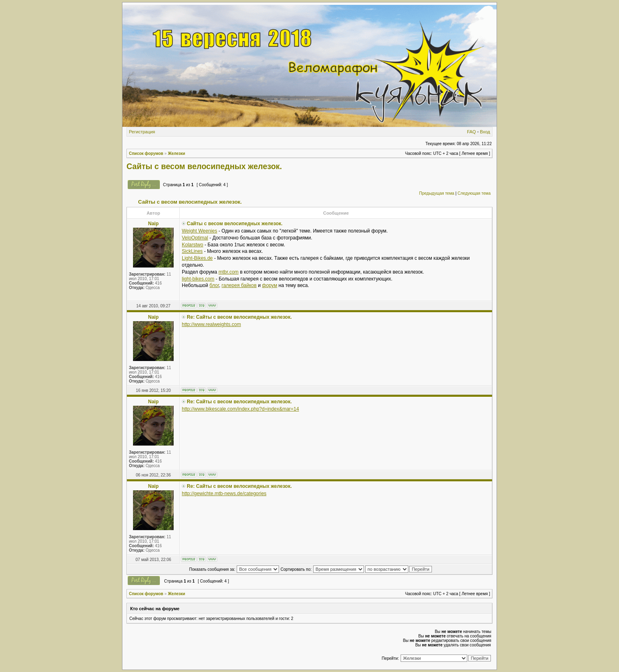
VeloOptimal (195, 238)
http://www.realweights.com (211, 324)
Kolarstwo (193, 245)
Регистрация (142, 132)
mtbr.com (228, 272)
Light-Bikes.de (197, 258)
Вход (485, 132)
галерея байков (239, 285)
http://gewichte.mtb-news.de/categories (224, 494)
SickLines (192, 251)
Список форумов (146, 153)
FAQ (471, 132)
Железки (177, 153)
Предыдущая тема (436, 193)
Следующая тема (474, 193)
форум (269, 285)
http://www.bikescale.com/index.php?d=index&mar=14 (240, 409)
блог (214, 285)
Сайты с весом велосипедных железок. (204, 166)
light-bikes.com (198, 279)
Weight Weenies (199, 231)
